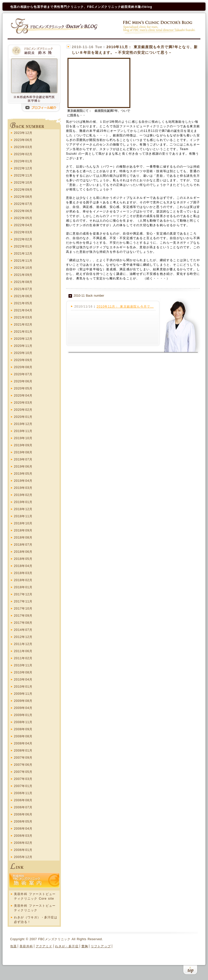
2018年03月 (23, 573)
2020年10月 (23, 353)
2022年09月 (23, 190)
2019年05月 (23, 474)
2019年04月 (23, 481)
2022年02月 (23, 239)
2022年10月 (23, 183)
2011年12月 (23, 644)
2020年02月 (23, 410)
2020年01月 (23, 417)
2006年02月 (23, 843)
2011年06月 (23, 651)
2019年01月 (23, 502)
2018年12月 (23, 509)
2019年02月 (23, 495)
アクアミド (44, 946)
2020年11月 (23, 346)
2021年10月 (23, 268)
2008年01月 (23, 751)
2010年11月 (23, 665)
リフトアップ (101, 946)
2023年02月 (23, 154)
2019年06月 (23, 467)
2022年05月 (23, 218)
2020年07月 (23, 374)
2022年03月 (23, 232)
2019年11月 (23, 431)
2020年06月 (23, 381)
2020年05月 (23, 388)
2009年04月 (23, 708)
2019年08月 (23, 452)
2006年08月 (23, 800)
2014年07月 (23, 630)
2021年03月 (23, 317)
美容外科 (26, 946)
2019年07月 (23, 459)
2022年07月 (23, 204)
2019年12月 (23, 424)
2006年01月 (23, 850)
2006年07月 (23, 807)
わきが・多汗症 (67, 946)
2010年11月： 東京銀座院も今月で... (125, 307)
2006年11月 (23, 793)
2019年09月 (23, 445)
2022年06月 (23, 211)
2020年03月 (23, 403)
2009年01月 (23, 715)
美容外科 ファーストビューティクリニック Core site (35, 896)
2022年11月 (23, 175)
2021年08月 (23, 282)
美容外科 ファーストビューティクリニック (35, 908)
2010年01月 (23, 687)
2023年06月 (23, 140)
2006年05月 (23, 822)
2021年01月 (23, 332)
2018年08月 (23, 538)
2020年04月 (23, 396)
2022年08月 (23, 197)
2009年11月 (23, 694)
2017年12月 (23, 594)
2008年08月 (23, 736)
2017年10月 (23, 609)
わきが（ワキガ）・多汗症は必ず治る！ (36, 920)
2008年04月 (23, 743)
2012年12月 (23, 637)
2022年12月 (23, 168)
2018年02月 (23, 580)
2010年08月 (23, 672)
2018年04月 (23, 566)
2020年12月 (23, 339)
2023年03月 (23, 147)
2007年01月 (23, 786)
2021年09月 (23, 275)
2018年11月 (23, 516)
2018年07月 (23, 545)
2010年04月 (23, 680)
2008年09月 (23, 729)
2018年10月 (23, 523)
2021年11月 (23, 261)
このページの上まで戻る (190, 971)
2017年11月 (23, 601)
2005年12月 (23, 857)
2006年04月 (23, 829)
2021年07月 (23, 289)
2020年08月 (23, 367)
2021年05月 (23, 303)
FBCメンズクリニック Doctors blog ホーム (55, 26)
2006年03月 (23, 836)
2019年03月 (23, 488)
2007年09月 (23, 758)
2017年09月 (23, 616)
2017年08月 (23, 623)
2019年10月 (23, 438)
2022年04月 (23, 225)
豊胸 (85, 946)
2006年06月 (23, 814)
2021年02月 (23, 325)
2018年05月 (23, 559)
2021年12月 (23, 254)
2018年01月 (23, 587)
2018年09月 (23, 530)
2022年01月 (23, 246)
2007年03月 (23, 779)
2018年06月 (23, 552)
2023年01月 (23, 161)
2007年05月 (23, 772)
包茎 (13, 946)
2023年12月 (23, 133)
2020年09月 (23, 360)
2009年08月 (23, 701)
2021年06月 (23, 296)
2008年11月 (23, 722)
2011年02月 (23, 658)
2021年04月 (23, 310)
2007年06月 (23, 765)
